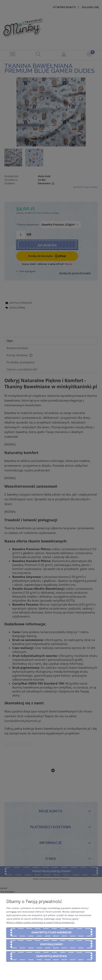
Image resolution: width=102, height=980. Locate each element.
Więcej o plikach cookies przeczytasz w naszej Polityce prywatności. (41, 922)
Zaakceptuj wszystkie (51, 956)
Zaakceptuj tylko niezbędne (51, 932)
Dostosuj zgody (51, 944)
